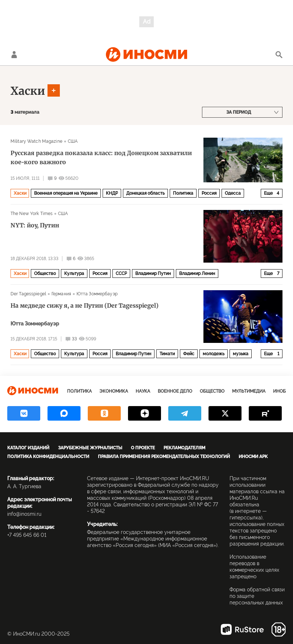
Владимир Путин (153, 274)
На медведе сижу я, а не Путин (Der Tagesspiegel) (84, 305)
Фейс (189, 354)
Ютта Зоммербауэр (97, 294)
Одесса (233, 193)
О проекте (143, 448)
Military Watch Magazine (36, 141)
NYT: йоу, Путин (35, 225)
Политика (183, 193)
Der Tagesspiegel (28, 294)
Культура (74, 274)
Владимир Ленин (197, 274)
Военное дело (175, 391)
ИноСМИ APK (253, 457)
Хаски (28, 91)
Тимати (167, 354)
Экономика (114, 391)
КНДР (112, 193)
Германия (61, 294)
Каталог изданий (28, 448)
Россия (209, 193)
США (73, 141)
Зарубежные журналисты (90, 448)
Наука (143, 391)
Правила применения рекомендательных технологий (164, 457)
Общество (45, 274)
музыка (241, 354)
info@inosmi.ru (24, 514)
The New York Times (32, 214)
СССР (121, 274)
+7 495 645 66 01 (27, 535)
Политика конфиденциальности (48, 457)
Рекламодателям (184, 448)
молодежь (214, 354)
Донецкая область (145, 193)
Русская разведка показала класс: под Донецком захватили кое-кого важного (101, 157)
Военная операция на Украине (66, 193)
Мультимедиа (249, 391)
